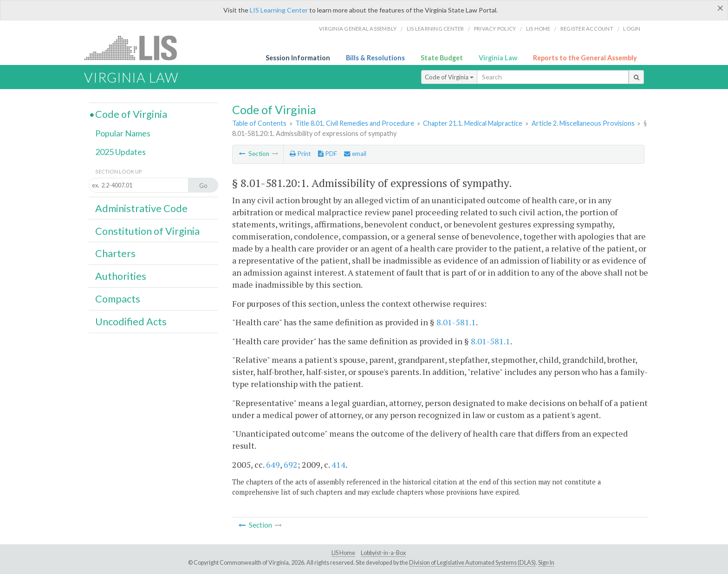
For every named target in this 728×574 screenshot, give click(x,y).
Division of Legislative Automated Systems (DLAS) (472, 563)
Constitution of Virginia (147, 231)
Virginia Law (498, 58)
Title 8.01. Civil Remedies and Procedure (355, 123)
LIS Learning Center (279, 10)
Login (632, 29)
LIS (136, 48)
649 (273, 464)
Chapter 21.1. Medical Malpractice (473, 123)
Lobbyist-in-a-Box (383, 553)
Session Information (298, 58)
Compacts (118, 299)
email (355, 154)
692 (291, 464)
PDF (328, 154)
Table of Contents (259, 123)
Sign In (546, 563)
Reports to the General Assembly (585, 58)
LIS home (538, 29)
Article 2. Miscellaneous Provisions (583, 123)
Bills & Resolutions (375, 58)
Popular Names (123, 133)
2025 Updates (120, 152)
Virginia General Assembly (358, 29)
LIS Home (343, 553)
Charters (115, 253)
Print (300, 154)
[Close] (720, 8)
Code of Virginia (449, 77)
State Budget (442, 58)
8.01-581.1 (456, 322)
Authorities (121, 276)
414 (338, 464)
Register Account (587, 29)
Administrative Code (141, 208)
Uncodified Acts (131, 322)
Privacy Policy (495, 29)
